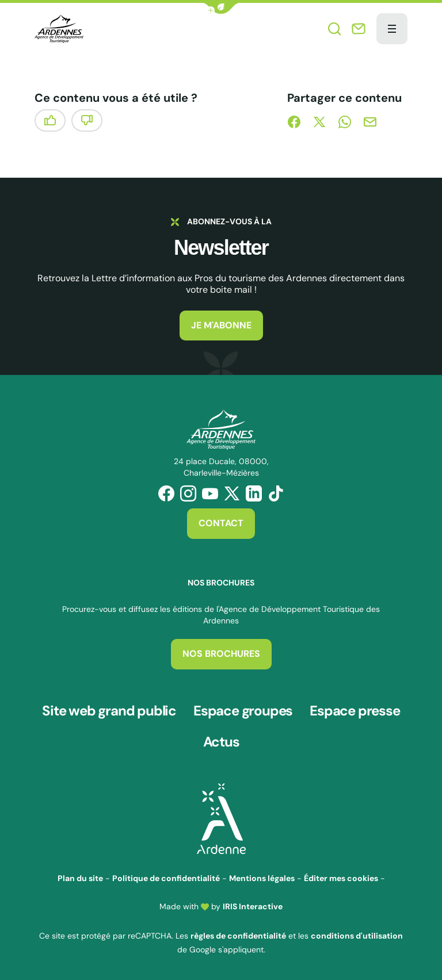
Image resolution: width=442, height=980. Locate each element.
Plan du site (80, 878)
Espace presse (355, 711)
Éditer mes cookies (341, 878)
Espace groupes (243, 711)
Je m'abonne (221, 325)
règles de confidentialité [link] (238, 936)
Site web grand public (109, 711)
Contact (221, 523)
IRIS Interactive (253, 906)
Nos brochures (221, 654)
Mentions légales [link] (262, 878)
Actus (221, 742)
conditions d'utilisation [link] (357, 936)
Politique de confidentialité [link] (166, 878)
